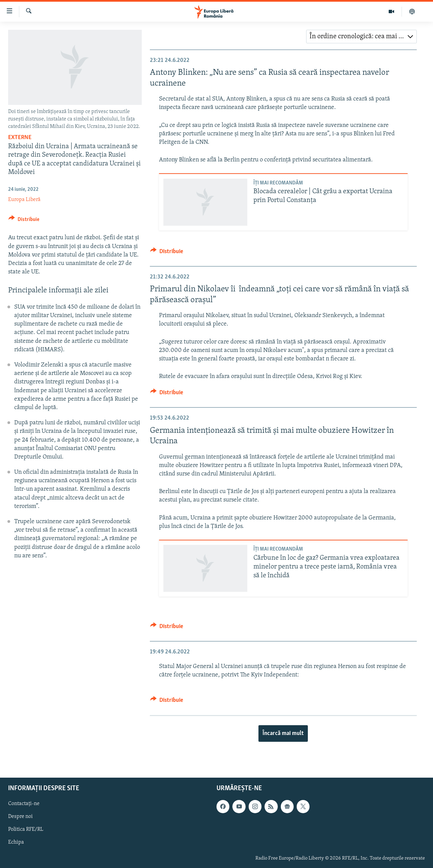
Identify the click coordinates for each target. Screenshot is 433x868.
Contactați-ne (24, 804)
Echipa (16, 842)
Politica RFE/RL (26, 829)
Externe (20, 138)
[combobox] (361, 37)
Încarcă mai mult (283, 733)
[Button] (24, 220)
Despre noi (20, 817)
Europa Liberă (24, 200)
